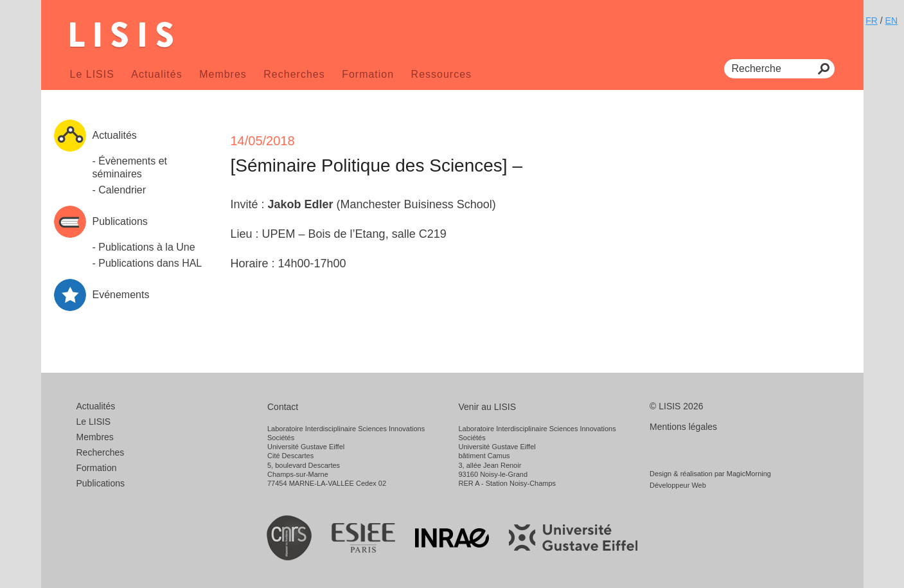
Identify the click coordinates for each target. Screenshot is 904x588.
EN (891, 21)
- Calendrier (120, 190)
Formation (368, 74)
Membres (223, 74)
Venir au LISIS (488, 407)
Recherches (294, 74)
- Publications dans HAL (147, 263)
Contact (283, 407)
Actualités (156, 74)
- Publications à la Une (144, 247)
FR (872, 21)
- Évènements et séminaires (130, 167)
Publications (101, 483)
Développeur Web (678, 485)
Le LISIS (92, 74)
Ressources (441, 74)
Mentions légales (683, 427)
